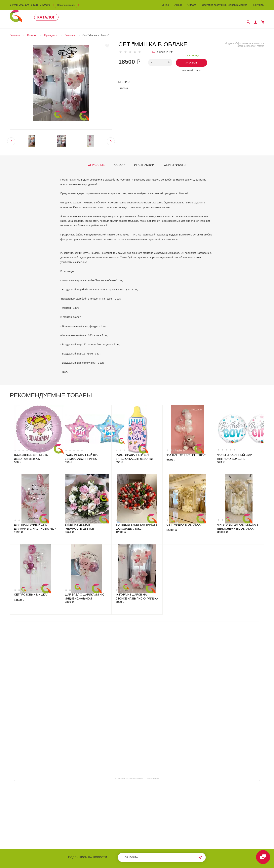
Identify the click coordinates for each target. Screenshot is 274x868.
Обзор (119, 160)
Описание (96, 160)
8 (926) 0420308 (40, 5)
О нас (165, 5)
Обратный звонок (66, 5)
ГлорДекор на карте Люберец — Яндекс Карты (137, 774)
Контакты (258, 5)
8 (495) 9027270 (19, 5)
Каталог (46, 17)
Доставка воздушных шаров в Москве (225, 5)
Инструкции (144, 160)
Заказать (192, 58)
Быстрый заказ (192, 66)
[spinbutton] (160, 58)
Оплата (192, 5)
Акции (178, 5)
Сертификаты (175, 160)
